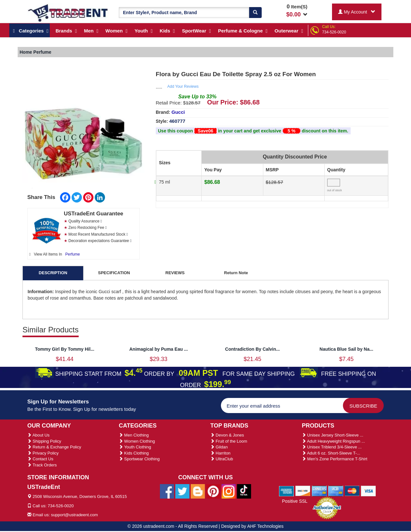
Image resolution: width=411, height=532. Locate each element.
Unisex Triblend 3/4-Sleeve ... (332, 447)
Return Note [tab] (236, 273)
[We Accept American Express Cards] (287, 491)
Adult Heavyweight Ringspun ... (333, 441)
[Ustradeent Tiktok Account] (244, 491)
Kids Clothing (134, 453)
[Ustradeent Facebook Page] (167, 491)
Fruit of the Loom (229, 441)
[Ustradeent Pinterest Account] (213, 491)
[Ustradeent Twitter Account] (182, 491)
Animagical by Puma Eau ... (159, 349)
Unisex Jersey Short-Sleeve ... (332, 435)
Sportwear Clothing (139, 459)
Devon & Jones (227, 435)
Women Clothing (137, 441)
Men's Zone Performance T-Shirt (335, 459)
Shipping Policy (44, 441)
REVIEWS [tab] (175, 273)
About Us (38, 435)
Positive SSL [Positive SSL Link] (295, 501)
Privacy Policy (43, 453)
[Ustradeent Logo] (68, 13)
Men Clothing (134, 435)
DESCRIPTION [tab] (53, 273)
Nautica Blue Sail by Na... (346, 349)
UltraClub (222, 459)
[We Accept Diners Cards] (319, 491)
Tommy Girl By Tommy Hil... (65, 349)
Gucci (178, 112)
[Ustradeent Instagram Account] (229, 491)
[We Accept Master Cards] (352, 491)
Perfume (72, 254)
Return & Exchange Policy (54, 447)
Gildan (219, 447)
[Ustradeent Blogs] (198, 491)
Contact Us (40, 459)
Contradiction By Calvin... (252, 349)
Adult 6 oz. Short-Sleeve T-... (331, 453)
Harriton (220, 453)
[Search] (255, 13)
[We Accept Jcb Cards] (336, 491)
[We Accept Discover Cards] (303, 491)
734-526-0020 (334, 32)
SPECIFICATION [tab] (114, 273)
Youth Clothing (135, 447)
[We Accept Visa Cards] (368, 491)
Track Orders (42, 465)
